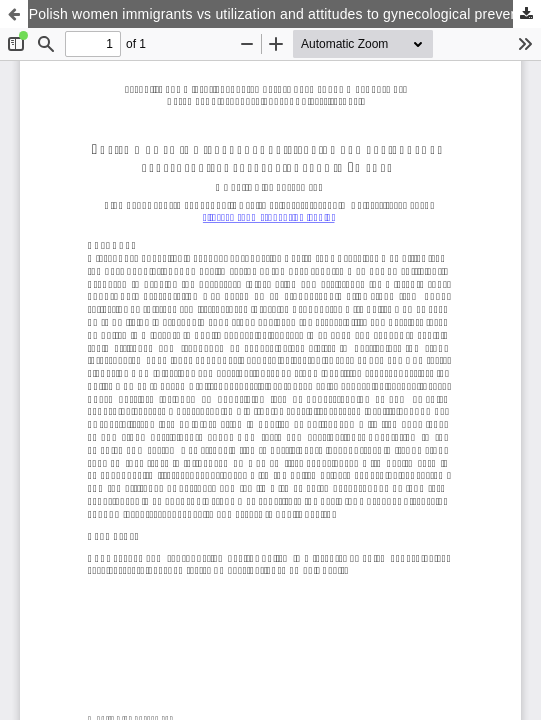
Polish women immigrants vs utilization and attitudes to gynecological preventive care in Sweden (285, 14)
